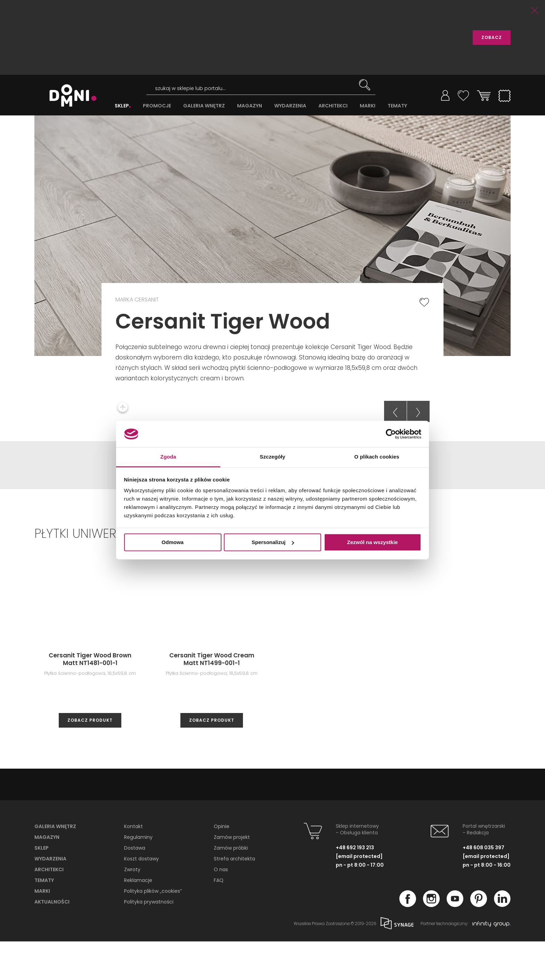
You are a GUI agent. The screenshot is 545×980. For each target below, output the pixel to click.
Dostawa (135, 886)
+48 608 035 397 (483, 886)
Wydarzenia (50, 897)
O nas (221, 908)
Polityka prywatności (149, 940)
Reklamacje (138, 919)
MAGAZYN (250, 106)
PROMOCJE (157, 106)
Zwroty (132, 908)
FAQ (219, 919)
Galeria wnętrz (55, 865)
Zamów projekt (232, 876)
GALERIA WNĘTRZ (204, 106)
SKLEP (122, 106)
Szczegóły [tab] (272, 457)
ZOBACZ (492, 37)
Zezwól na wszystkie (373, 542)
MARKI (368, 106)
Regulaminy (138, 876)
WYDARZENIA (290, 106)
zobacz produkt (90, 759)
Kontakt (133, 865)
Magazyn (47, 876)
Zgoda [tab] (168, 457)
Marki (42, 930)
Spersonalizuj (273, 542)
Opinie (222, 865)
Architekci (49, 908)
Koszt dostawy (141, 897)
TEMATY (397, 106)
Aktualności (52, 940)
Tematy (44, 919)
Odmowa (173, 542)
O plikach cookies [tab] (377, 457)
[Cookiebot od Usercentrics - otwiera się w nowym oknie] (391, 434)
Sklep (42, 886)
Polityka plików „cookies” (153, 930)
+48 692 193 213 (355, 886)
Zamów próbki (231, 886)
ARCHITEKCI (333, 106)
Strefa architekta (234, 897)
